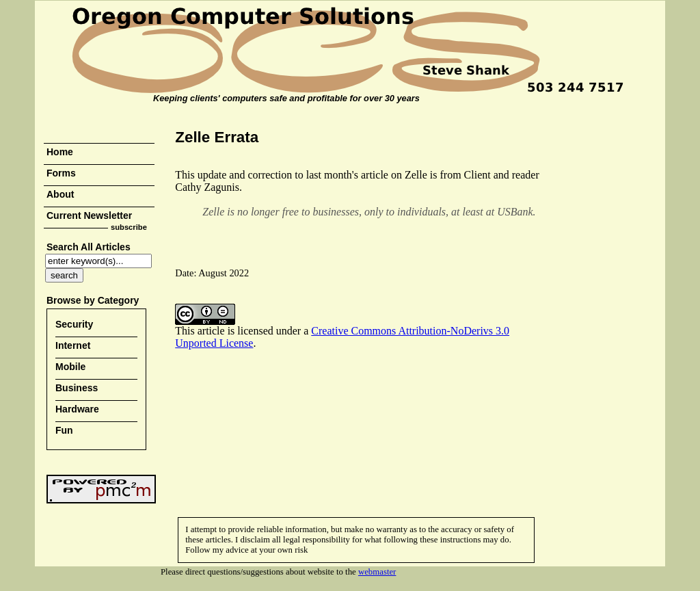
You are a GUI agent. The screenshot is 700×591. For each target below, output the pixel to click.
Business (77, 388)
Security (74, 324)
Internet (73, 345)
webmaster (377, 572)
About (60, 194)
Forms (61, 173)
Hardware (77, 409)
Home (60, 152)
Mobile (70, 367)
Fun (64, 430)
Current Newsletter (89, 215)
